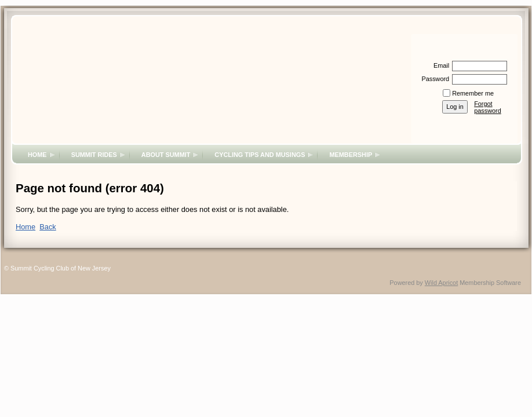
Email (439, 65)
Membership (351, 155)
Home (37, 155)
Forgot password (488, 107)
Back (48, 227)
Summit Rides (94, 155)
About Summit (166, 155)
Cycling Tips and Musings (260, 155)
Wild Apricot (441, 283)
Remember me (473, 93)
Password (433, 79)
